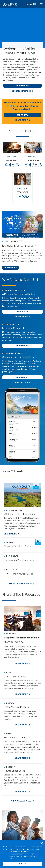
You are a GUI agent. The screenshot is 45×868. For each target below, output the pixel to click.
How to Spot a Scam (14, 771)
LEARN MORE (21, 120)
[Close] (42, 843)
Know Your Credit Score (16, 707)
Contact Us (21, 382)
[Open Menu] (41, 4)
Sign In (31, 4)
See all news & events (21, 584)
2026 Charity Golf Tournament (20, 514)
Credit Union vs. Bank (15, 676)
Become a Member (21, 91)
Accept (22, 864)
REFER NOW (22, 115)
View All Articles (21, 801)
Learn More (22, 86)
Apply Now (22, 312)
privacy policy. (17, 854)
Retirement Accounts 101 (17, 738)
